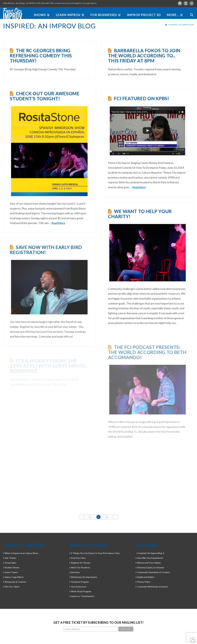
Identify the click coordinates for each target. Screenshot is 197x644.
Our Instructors (78, 587)
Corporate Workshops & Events (152, 587)
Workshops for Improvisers (83, 577)
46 (111, 517)
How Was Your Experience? (149, 558)
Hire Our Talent (11, 587)
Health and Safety (145, 577)
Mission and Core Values (148, 563)
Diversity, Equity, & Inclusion (150, 567)
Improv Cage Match (13, 577)
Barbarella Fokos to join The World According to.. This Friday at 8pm (144, 56)
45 (103, 517)
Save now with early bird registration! (46, 250)
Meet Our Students (80, 567)
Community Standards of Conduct (153, 572)
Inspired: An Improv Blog (150, 553)
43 (94, 517)
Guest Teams (10, 572)
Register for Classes (80, 563)
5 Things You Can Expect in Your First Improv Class (95, 553)
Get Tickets (10, 558)
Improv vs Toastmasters (82, 596)
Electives (74, 572)
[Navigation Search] (190, 11)
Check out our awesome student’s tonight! (45, 96)
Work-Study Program (80, 591)
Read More (58, 223)
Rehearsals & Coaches (15, 582)
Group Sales (10, 563)
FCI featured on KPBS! (142, 98)
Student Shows (11, 567)
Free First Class (77, 558)
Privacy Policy (143, 582)
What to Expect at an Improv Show (21, 553)
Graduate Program (79, 582)
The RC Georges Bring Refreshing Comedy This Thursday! (41, 56)
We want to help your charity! (140, 214)
